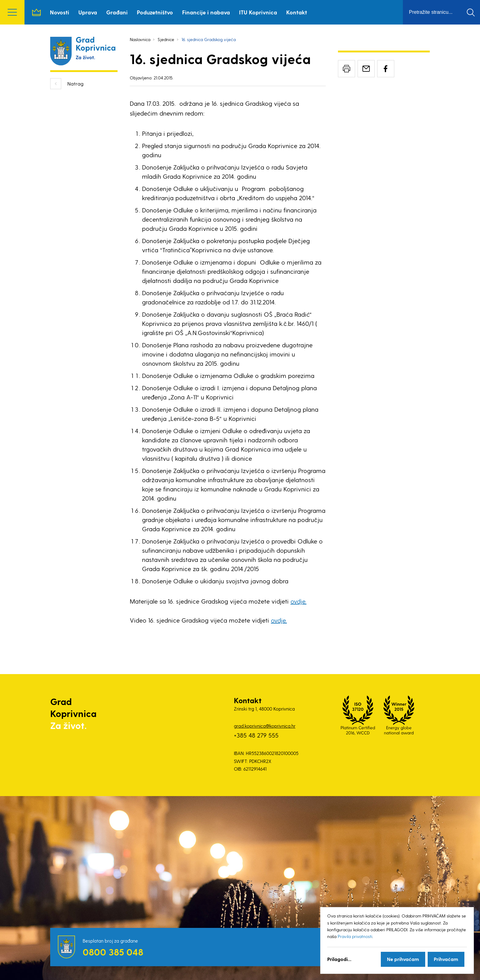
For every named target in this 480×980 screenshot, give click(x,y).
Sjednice (166, 39)
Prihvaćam (446, 959)
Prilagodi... (339, 959)
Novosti (60, 12)
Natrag (75, 84)
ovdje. (298, 601)
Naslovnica (36, 12)
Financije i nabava (206, 12)
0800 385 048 (113, 952)
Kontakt (297, 12)
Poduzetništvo (155, 12)
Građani (117, 12)
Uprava (88, 12)
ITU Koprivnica (258, 12)
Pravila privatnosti (355, 936)
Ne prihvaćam (403, 959)
